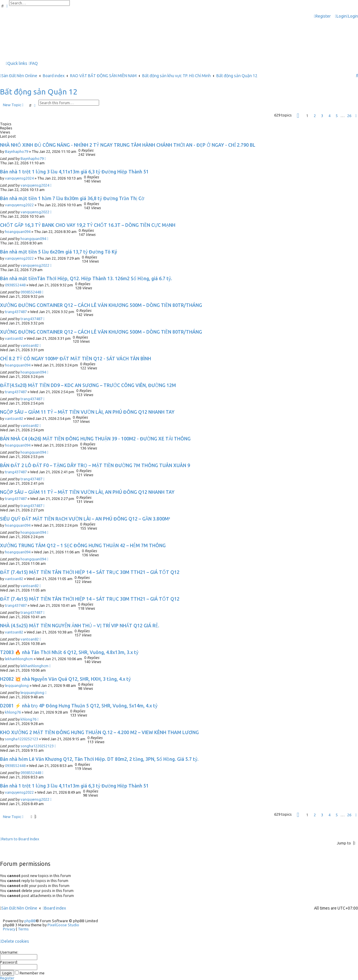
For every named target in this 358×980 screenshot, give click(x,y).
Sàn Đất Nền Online (19, 908)
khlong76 (13, 712)
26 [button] (349, 116)
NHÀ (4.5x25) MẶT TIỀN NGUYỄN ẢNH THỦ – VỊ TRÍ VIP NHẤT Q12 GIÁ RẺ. (80, 626)
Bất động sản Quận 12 (39, 92)
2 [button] (315, 116)
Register (7, 978)
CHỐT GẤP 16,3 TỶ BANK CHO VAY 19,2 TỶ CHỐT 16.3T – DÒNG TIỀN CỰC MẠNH (88, 225)
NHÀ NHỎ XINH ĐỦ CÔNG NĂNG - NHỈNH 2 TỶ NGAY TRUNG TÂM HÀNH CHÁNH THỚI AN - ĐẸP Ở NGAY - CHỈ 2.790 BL (128, 145)
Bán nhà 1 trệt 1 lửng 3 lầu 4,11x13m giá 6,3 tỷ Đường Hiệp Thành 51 (74, 172)
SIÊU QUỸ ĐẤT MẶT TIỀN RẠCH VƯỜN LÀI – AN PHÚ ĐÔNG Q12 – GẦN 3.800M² (85, 519)
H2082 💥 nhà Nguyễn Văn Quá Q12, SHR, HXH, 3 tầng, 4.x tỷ (65, 679)
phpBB (30, 921)
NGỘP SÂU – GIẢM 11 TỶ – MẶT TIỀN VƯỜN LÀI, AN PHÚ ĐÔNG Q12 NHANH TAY (87, 412)
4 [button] (329, 116)
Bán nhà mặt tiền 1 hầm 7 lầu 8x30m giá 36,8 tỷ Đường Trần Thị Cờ (72, 198)
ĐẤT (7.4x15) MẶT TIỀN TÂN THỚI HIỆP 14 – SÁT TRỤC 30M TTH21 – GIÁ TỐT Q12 (90, 572)
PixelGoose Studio (63, 925)
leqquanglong (17, 685)
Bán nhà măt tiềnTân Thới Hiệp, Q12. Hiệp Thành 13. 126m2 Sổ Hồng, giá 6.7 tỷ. (86, 278)
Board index (54, 908)
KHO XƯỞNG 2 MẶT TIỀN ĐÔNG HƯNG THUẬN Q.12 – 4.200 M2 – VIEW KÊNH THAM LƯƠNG (99, 732)
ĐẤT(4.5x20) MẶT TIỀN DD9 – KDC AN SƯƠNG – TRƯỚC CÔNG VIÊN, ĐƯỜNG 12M (88, 385)
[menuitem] (341, 16)
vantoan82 (14, 338)
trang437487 (16, 312)
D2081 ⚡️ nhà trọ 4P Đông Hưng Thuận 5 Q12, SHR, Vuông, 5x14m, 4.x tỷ (79, 706)
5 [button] (337, 116)
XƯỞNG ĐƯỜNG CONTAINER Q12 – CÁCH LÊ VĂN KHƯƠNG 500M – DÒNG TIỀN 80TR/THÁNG (101, 305)
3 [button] (322, 116)
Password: (9, 962)
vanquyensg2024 (19, 178)
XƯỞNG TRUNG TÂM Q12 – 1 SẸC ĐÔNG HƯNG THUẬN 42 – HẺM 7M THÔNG (83, 545)
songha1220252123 (22, 739)
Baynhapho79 (17, 151)
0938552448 (15, 285)
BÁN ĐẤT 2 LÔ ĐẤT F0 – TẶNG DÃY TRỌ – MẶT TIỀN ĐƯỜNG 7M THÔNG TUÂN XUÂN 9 (95, 465)
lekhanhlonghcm (19, 659)
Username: (9, 952)
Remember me (30, 973)
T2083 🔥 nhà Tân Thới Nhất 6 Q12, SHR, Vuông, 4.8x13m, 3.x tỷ (69, 652)
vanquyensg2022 (19, 205)
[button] (298, 116)
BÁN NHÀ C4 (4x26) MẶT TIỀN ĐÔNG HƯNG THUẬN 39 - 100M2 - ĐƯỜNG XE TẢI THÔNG (95, 439)
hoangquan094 (18, 232)
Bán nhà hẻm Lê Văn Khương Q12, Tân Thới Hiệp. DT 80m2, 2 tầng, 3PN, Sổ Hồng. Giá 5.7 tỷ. (99, 759)
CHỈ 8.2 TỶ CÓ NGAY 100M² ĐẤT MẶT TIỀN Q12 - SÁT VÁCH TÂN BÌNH (75, 359)
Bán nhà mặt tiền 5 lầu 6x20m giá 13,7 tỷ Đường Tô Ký (58, 252)
